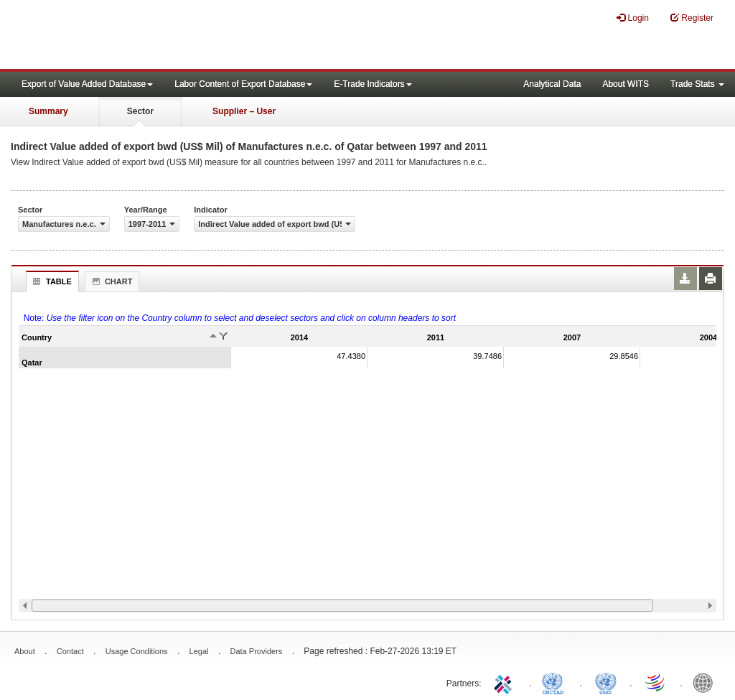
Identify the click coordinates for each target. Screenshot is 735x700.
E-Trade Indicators (373, 84)
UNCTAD (556, 682)
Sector (140, 111)
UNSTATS (606, 682)
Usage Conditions (137, 651)
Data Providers (257, 651)
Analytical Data (552, 84)
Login (633, 18)
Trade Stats (697, 84)
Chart (111, 281)
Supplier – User (244, 111)
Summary (48, 111)
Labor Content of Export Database (243, 84)
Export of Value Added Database (87, 84)
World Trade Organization (656, 682)
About (25, 651)
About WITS (626, 84)
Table (51, 281)
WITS (144, 36)
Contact (70, 651)
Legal (199, 651)
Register (692, 18)
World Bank (706, 682)
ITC (505, 682)
